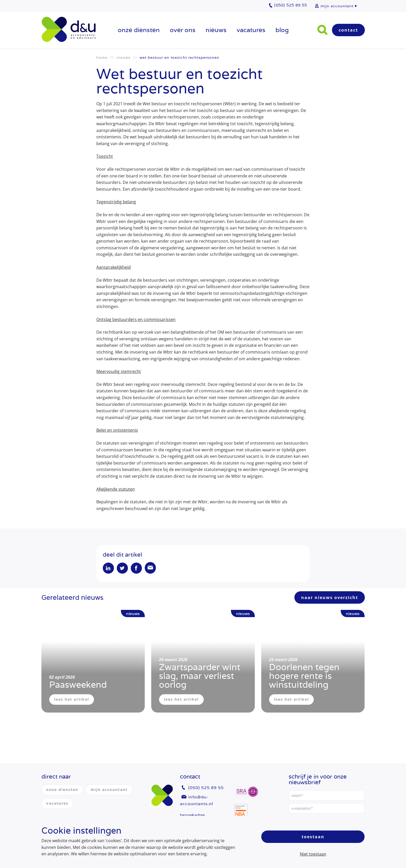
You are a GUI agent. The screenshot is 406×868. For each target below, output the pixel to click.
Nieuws (216, 30)
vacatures (251, 30)
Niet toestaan (313, 854)
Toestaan (313, 837)
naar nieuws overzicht (330, 598)
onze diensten (139, 30)
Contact (348, 30)
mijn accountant (337, 6)
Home (102, 57)
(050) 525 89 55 (206, 788)
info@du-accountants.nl (197, 800)
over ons (183, 30)
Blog (282, 30)
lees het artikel (72, 700)
